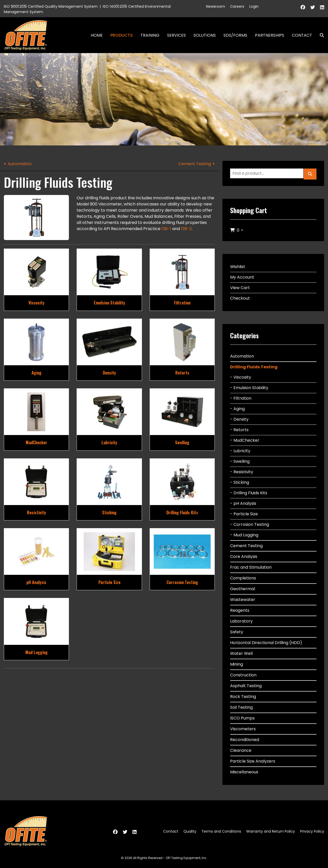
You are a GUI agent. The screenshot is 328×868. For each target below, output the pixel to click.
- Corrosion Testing (250, 524)
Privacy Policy (312, 831)
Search (320, 35)
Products (122, 35)
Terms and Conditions (221, 831)
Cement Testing (195, 164)
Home (97, 35)
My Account (242, 277)
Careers (237, 6)
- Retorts (239, 430)
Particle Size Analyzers (253, 761)
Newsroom (216, 6)
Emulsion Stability (109, 303)
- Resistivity (242, 472)
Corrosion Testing (182, 582)
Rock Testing (243, 697)
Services (176, 35)
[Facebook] (303, 7)
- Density (239, 419)
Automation (20, 164)
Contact (302, 35)
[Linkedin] (322, 7)
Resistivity (36, 512)
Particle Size (109, 582)
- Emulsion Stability (249, 388)
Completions (243, 578)
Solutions (205, 35)
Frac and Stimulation (251, 567)
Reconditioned (245, 740)
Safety (237, 632)
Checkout (240, 298)
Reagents (240, 610)
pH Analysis (36, 582)
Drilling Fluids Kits (182, 512)
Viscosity (36, 303)
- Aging (237, 409)
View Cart (240, 288)
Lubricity (109, 442)
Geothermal (243, 589)
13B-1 (166, 229)
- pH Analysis (243, 503)
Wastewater (243, 600)
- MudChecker (245, 440)
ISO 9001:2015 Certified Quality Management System (51, 6)
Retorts (182, 373)
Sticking (109, 512)
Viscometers (243, 729)
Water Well (241, 653)
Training (150, 35)
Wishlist (238, 267)
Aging (37, 373)
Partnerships (270, 35)
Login (254, 6)
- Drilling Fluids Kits (249, 493)
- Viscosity (241, 377)
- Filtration (241, 398)
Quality (190, 831)
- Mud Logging (244, 535)
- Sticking (240, 482)
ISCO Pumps (242, 718)
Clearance (241, 750)
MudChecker (36, 442)
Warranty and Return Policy (271, 831)
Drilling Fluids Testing (254, 367)
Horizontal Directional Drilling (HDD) (266, 643)
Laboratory (241, 621)
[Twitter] (313, 7)
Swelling (182, 442)
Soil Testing (241, 707)
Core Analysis (244, 556)
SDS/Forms (235, 35)
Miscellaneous (244, 772)
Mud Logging (37, 652)
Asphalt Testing (246, 686)
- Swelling (240, 461)
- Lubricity (240, 451)
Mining (237, 664)
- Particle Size (244, 514)
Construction (243, 675)
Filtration (182, 303)
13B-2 (186, 229)
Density (109, 373)
